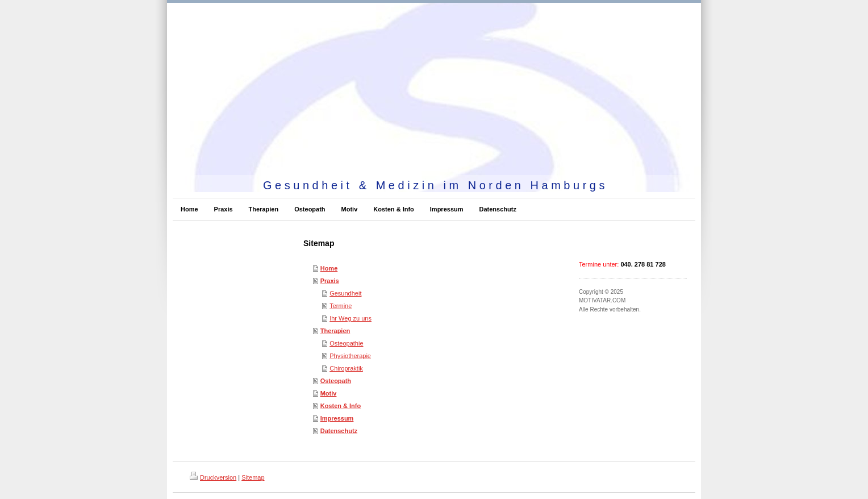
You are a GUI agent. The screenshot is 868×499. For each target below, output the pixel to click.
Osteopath (336, 381)
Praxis (330, 281)
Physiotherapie (350, 356)
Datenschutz (339, 431)
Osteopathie (346, 343)
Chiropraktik (346, 368)
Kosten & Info (341, 406)
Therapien (335, 331)
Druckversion (213, 477)
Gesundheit (345, 293)
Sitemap (253, 477)
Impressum (337, 418)
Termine (341, 306)
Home (329, 268)
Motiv (329, 393)
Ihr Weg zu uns (350, 318)
